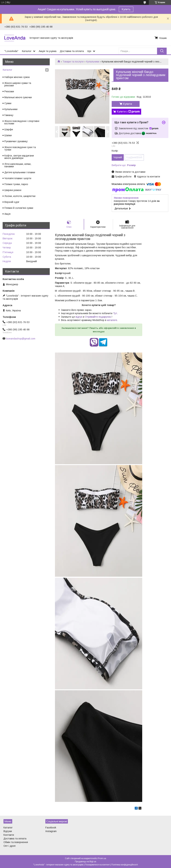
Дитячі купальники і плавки (20, 172)
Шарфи (9, 129)
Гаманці (9, 115)
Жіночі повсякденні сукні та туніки (20, 148)
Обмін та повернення (16, 842)
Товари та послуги (73, 62)
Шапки (8, 135)
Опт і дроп (10, 846)
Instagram (51, 831)
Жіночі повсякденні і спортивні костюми (22, 122)
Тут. (115, 313)
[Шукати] (162, 51)
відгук (79, 317)
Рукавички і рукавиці (16, 141)
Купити (127, 104)
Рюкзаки (9, 91)
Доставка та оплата (72, 51)
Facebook (51, 828)
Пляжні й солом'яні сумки (19, 208)
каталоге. (112, 320)
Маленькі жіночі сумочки (18, 97)
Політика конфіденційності (125, 865)
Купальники (93, 62)
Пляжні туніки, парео (16, 184)
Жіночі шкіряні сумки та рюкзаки (18, 84)
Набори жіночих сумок (17, 77)
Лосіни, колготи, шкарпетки (20, 196)
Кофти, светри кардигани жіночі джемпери (19, 157)
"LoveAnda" (11, 51)
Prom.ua (102, 858)
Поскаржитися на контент (97, 865)
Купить (126, 9)
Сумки (8, 103)
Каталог (27, 51)
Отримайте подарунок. (98, 317)
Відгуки (8, 831)
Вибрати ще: (124, 165)
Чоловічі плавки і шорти (18, 178)
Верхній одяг (12, 202)
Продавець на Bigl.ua (85, 862)
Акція (7, 214)
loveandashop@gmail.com (21, 339)
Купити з (128, 112)
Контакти (9, 835)
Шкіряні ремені (13, 190)
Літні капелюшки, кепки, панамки (18, 165)
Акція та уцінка (48, 51)
